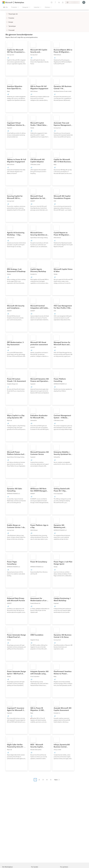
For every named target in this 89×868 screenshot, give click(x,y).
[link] (16, 58)
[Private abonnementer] (63, 2)
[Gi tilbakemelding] (52, 2)
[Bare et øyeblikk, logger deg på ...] (84, 2)
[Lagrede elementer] (59, 2)
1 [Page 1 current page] (35, 780)
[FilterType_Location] (7, 14)
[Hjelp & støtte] (55, 2)
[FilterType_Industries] (7, 22)
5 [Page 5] (51, 780)
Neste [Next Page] (56, 780)
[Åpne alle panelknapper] (5, 7)
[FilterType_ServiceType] (7, 26)
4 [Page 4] (47, 780)
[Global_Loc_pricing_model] (7, 30)
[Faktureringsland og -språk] (72, 2)
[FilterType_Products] (7, 18)
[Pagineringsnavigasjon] (47, 781)
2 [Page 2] (39, 780)
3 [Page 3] (43, 780)
